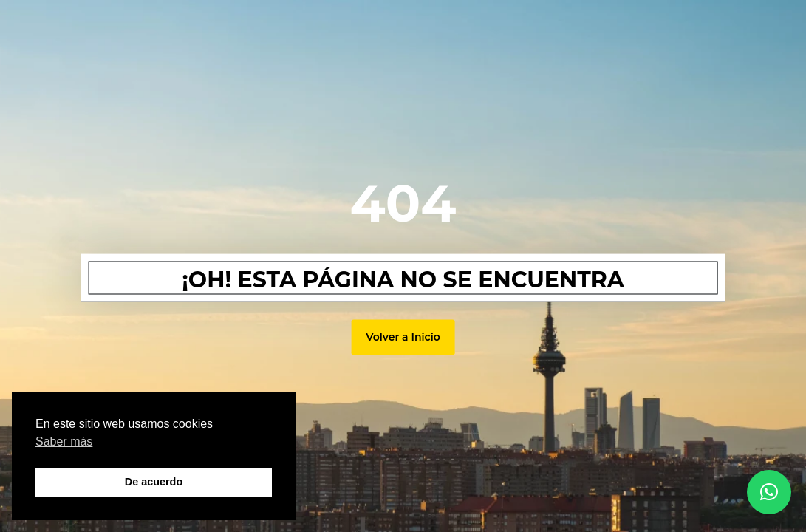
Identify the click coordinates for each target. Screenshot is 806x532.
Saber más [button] (64, 441)
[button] (769, 492)
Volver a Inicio (403, 337)
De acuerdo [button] (154, 482)
